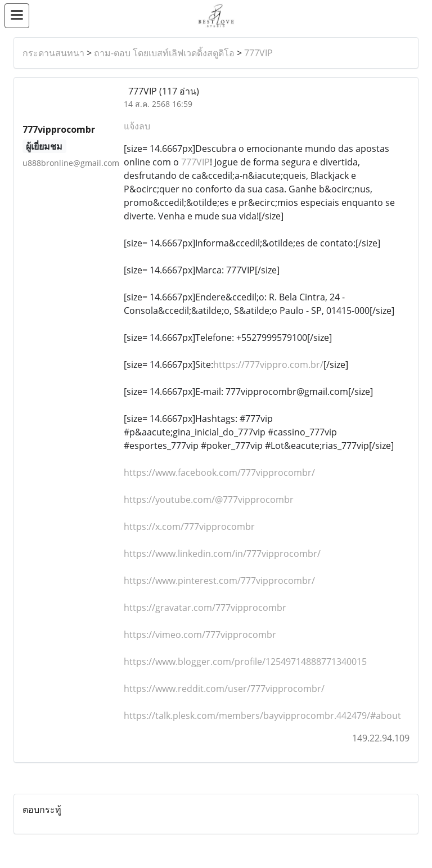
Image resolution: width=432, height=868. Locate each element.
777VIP (258, 53)
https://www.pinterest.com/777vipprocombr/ (219, 581)
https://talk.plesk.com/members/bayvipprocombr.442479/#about (262, 716)
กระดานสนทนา (53, 53)
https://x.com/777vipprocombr (189, 527)
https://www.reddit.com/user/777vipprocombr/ (224, 689)
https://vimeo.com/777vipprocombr (200, 635)
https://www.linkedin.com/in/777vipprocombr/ (222, 554)
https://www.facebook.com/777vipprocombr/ (219, 473)
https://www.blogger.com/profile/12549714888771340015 (245, 662)
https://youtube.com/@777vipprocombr (209, 500)
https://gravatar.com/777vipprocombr (205, 608)
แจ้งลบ (137, 126)
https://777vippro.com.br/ (268, 365)
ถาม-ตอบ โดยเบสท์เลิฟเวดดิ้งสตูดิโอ (164, 53)
